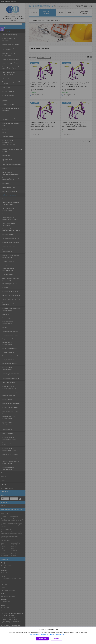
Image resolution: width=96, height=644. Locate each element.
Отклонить (56, 639)
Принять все (42, 639)
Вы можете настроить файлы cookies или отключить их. (47, 634)
